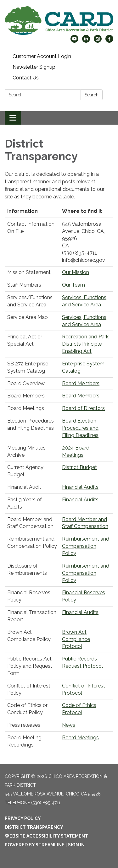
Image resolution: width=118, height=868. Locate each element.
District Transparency (34, 827)
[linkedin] (86, 41)
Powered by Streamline (35, 845)
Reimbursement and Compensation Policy (86, 546)
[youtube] (74, 41)
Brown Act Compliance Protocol (76, 639)
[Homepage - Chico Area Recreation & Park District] (59, 21)
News (69, 725)
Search (92, 95)
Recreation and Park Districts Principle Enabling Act (85, 344)
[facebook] (109, 41)
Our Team (73, 285)
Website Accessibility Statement (46, 836)
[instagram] (98, 41)
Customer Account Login (42, 56)
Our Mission (76, 272)
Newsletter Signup (34, 67)
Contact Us (26, 78)
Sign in (76, 845)
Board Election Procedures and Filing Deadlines (80, 428)
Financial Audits (80, 487)
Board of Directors (83, 408)
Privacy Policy (23, 818)
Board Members (81, 383)
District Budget (79, 467)
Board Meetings (80, 738)
